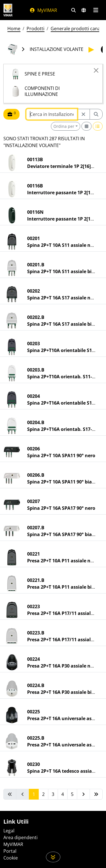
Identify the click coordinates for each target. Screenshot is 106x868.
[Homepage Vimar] (8, 10)
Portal (10, 851)
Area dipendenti (20, 837)
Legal (9, 831)
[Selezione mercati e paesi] (84, 10)
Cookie (11, 858)
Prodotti (35, 29)
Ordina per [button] (64, 126)
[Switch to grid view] (86, 126)
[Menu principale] (96, 10)
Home (14, 29)
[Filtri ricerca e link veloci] (73, 10)
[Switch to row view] (98, 126)
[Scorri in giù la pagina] (53, 857)
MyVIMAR (43, 10)
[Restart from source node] (83, 114)
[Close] (96, 70)
